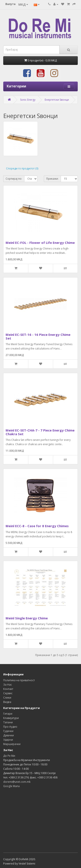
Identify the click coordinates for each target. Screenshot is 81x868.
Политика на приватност (19, 680)
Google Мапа (11, 786)
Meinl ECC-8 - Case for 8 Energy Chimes (37, 526)
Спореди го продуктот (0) (22, 168)
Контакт (8, 689)
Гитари (8, 714)
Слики (7, 698)
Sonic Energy (28, 100)
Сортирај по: (14, 179)
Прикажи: (52, 179)
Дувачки (9, 735)
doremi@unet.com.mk (17, 782)
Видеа (7, 702)
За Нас (8, 685)
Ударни (8, 740)
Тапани (8, 722)
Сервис (8, 693)
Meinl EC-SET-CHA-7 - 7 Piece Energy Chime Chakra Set (40, 432)
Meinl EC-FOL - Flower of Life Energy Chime (40, 243)
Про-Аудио (10, 727)
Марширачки (12, 744)
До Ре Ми (9, 756)
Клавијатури (11, 718)
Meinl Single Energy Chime (27, 618)
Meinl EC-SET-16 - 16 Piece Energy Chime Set (38, 336)
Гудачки (8, 731)
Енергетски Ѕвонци (57, 100)
